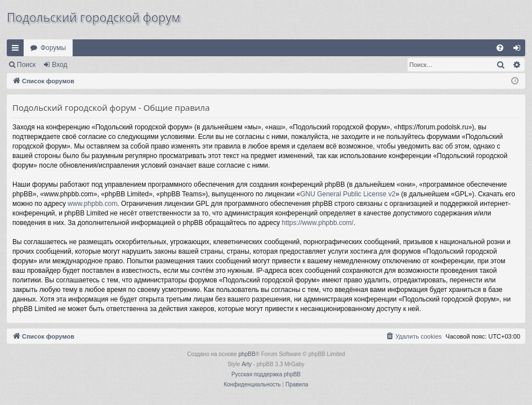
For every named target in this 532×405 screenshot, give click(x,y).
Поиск (26, 65)
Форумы (53, 48)
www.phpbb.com (92, 204)
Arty (247, 364)
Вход (59, 65)
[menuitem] (500, 48)
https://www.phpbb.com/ (318, 223)
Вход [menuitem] (519, 50)
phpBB (247, 354)
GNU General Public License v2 (348, 194)
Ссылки (17, 50)
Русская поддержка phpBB (266, 374)
